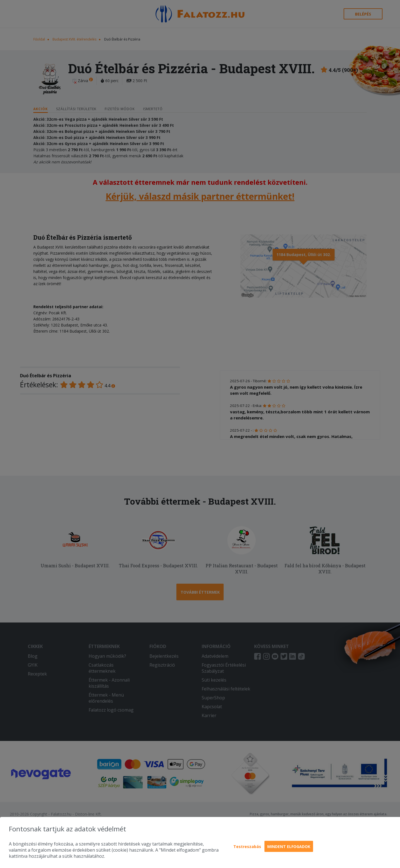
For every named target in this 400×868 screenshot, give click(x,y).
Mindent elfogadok (289, 847)
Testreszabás (247, 847)
